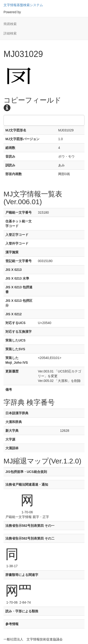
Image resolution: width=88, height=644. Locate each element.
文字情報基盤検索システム (23, 5)
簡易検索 (10, 24)
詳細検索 (10, 33)
